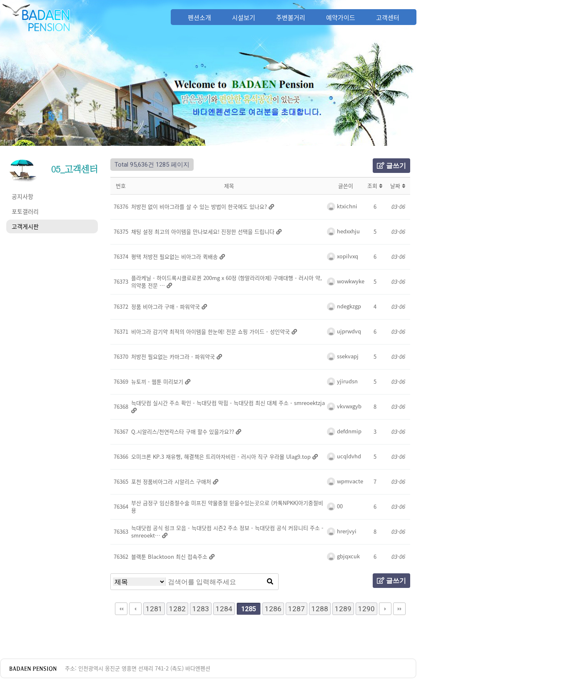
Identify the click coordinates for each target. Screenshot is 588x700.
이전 (135, 609)
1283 (201, 609)
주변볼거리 (291, 17)
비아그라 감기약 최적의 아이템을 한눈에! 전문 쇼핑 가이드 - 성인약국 (211, 331)
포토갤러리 (25, 211)
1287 (296, 609)
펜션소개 (199, 17)
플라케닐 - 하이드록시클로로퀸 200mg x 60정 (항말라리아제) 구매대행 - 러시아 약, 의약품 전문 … (227, 281)
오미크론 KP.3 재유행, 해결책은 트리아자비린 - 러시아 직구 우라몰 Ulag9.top (222, 456)
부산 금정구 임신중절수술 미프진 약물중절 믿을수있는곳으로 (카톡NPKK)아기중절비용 (227, 506)
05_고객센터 (75, 169)
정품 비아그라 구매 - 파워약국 (166, 306)
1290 (366, 609)
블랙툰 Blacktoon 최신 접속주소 (170, 556)
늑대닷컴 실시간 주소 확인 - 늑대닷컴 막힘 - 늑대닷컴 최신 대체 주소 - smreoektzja (228, 403)
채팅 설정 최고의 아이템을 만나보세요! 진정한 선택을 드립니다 (204, 231)
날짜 (398, 186)
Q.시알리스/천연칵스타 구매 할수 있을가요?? (183, 431)
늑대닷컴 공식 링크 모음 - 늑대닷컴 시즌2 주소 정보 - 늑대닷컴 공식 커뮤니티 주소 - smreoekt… (227, 531)
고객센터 (388, 17)
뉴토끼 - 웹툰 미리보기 (158, 381)
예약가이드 (341, 17)
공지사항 (22, 196)
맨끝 (399, 609)
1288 (320, 609)
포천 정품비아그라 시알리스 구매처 (172, 481)
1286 (273, 609)
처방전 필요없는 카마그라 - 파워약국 (174, 356)
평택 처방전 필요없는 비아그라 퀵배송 (175, 256)
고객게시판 (25, 226)
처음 (121, 609)
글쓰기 (391, 166)
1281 (154, 609)
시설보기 (244, 17)
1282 (177, 609)
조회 (375, 186)
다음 (385, 609)
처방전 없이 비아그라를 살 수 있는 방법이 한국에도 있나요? (200, 206)
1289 (343, 609)
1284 (224, 609)
